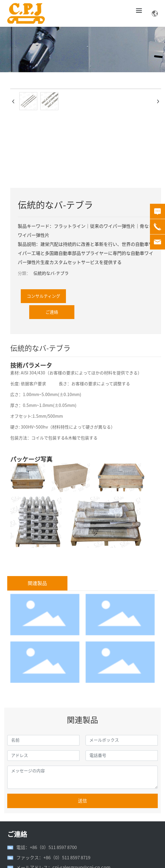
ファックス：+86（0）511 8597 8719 (53, 858)
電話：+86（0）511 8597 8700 (47, 847)
